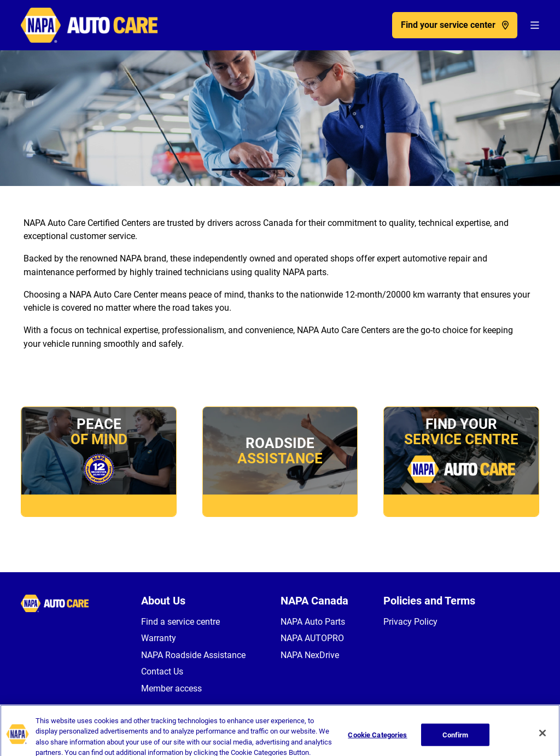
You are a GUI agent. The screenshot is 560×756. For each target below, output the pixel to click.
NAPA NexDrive (310, 655)
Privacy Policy (410, 622)
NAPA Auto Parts (313, 622)
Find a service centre (180, 622)
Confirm (456, 739)
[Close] (542, 738)
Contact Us (162, 671)
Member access (171, 688)
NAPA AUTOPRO (312, 638)
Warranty (159, 638)
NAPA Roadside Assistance (193, 655)
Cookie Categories (377, 739)
